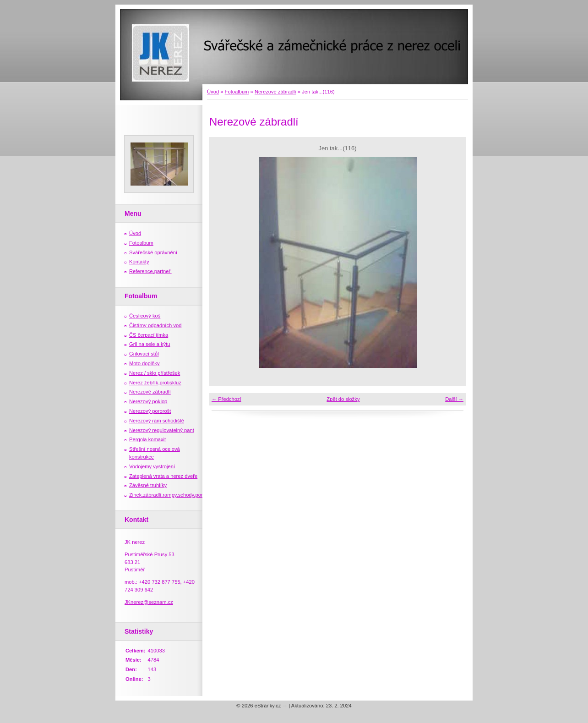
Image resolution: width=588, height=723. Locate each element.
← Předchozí (226, 399)
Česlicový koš (145, 316)
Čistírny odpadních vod (155, 325)
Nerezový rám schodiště (157, 421)
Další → (454, 399)
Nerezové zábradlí (275, 92)
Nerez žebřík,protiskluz (155, 383)
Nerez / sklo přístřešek (155, 373)
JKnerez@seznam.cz (149, 602)
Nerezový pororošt (150, 411)
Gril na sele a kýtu (150, 344)
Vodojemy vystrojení (152, 466)
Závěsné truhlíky (148, 485)
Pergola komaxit (147, 439)
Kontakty (139, 262)
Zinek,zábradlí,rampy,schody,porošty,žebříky (179, 495)
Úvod (213, 92)
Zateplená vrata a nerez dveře (163, 476)
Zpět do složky (343, 399)
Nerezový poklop (148, 401)
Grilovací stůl (144, 354)
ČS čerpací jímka (149, 335)
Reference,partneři (150, 271)
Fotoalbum (237, 92)
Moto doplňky (144, 363)
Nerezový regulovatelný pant (162, 430)
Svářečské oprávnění (153, 252)
